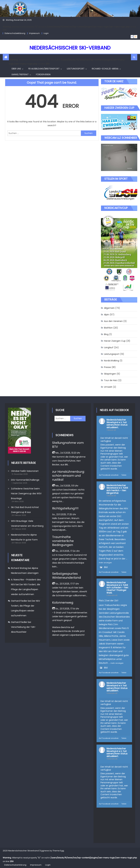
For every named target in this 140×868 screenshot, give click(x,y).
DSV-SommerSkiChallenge (25, 480)
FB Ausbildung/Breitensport (44, 69)
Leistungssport (76, 69)
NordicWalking (112, 361)
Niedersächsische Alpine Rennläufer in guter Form (24, 537)
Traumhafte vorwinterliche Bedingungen (63, 541)
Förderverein (43, 74)
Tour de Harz (111, 380)
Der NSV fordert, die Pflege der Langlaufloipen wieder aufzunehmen (26, 589)
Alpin (107, 315)
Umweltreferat (20, 74)
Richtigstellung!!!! (65, 508)
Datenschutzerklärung (15, 33)
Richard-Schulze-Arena (105, 69)
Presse (107, 367)
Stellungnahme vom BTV (68, 445)
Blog (106, 334)
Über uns (16, 69)
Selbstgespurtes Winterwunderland (67, 576)
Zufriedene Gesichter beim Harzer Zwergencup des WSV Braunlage (26, 493)
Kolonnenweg (63, 603)
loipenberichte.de (62, 631)
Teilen (124, 475)
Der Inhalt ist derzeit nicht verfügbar (114, 440)
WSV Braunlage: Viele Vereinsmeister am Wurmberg (27, 523)
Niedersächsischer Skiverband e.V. (116, 421)
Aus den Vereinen (113, 321)
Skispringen (110, 374)
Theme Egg (58, 851)
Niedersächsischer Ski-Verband (70, 48)
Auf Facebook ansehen (109, 475)
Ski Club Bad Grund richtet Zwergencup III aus (25, 510)
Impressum (34, 33)
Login (46, 33)
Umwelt (108, 387)
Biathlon (108, 328)
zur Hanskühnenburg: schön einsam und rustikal (68, 476)
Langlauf (109, 347)
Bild (103, 567)
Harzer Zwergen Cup (115, 341)
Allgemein (109, 308)
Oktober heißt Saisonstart (25, 471)
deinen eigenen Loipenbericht (68, 635)
